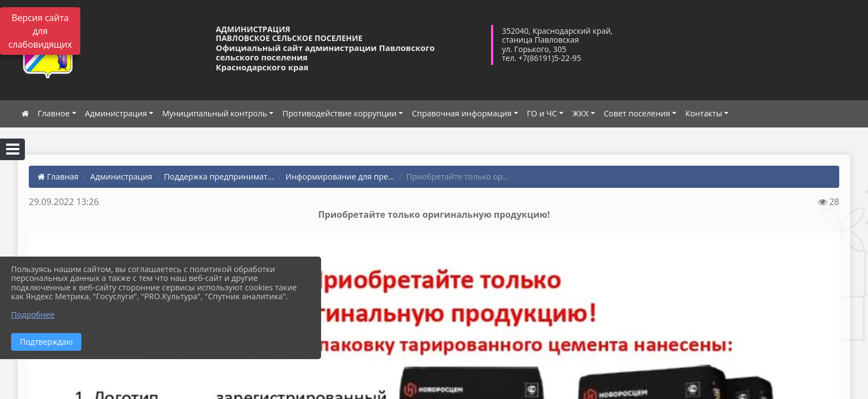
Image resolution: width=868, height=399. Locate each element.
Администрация (116, 113)
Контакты (704, 113)
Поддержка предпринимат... (219, 177)
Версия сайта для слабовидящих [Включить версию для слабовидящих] (40, 31)
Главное (54, 113)
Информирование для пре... (340, 177)
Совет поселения (637, 113)
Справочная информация (462, 113)
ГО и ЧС (542, 113)
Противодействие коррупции (339, 113)
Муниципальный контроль (215, 113)
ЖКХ (580, 113)
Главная (58, 177)
